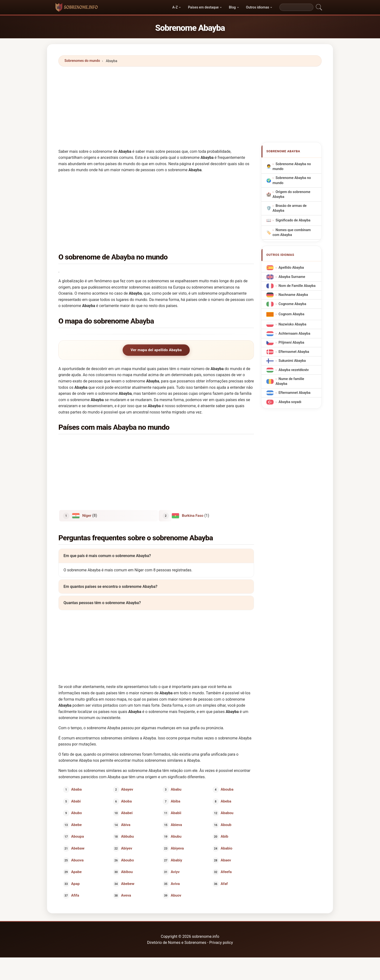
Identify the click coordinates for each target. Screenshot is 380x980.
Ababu (176, 789)
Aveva (126, 895)
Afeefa (226, 872)
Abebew (128, 883)
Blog (232, 7)
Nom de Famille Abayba (297, 286)
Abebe (77, 825)
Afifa (75, 895)
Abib (224, 836)
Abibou (127, 872)
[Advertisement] (190, 104)
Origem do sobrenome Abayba (292, 194)
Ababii (176, 813)
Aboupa (78, 836)
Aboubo (127, 860)
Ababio (226, 848)
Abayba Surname (292, 277)
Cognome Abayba (292, 304)
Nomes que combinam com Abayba (292, 232)
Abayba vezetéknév (294, 370)
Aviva (175, 883)
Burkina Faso (193, 516)
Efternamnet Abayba (294, 393)
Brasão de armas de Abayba (290, 208)
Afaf (224, 883)
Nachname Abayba (293, 295)
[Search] (296, 7)
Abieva (176, 825)
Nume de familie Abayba (290, 381)
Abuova (77, 860)
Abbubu (127, 836)
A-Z (175, 7)
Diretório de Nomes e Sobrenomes (177, 943)
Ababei (127, 813)
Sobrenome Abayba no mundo (292, 166)
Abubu (176, 836)
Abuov (176, 895)
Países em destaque (203, 7)
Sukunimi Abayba (292, 361)
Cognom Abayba (291, 314)
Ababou (227, 813)
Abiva (126, 825)
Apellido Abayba (291, 268)
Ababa (77, 789)
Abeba (226, 801)
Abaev (226, 860)
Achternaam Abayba (294, 334)
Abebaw (78, 848)
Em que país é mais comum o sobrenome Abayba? (107, 556)
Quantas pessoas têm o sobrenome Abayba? (102, 603)
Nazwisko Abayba (292, 325)
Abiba (176, 801)
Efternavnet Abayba (294, 352)
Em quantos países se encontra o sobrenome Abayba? (110, 586)
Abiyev (127, 848)
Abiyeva (177, 848)
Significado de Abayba (293, 220)
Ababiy (177, 860)
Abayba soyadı (290, 402)
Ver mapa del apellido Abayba (156, 350)
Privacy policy (221, 943)
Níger (87, 516)
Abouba (227, 789)
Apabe (76, 872)
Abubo (77, 813)
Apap (75, 883)
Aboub (226, 825)
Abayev (127, 789)
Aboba (126, 801)
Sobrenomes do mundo (82, 61)
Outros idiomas (257, 7)
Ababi (76, 801)
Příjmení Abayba (291, 343)
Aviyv (175, 872)
